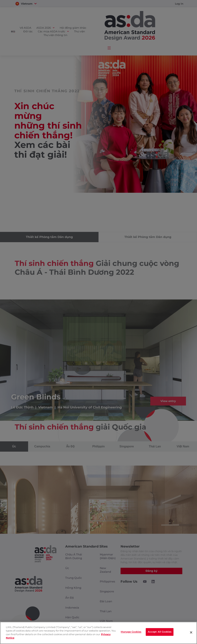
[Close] (191, 632)
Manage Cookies (131, 632)
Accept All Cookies (160, 632)
